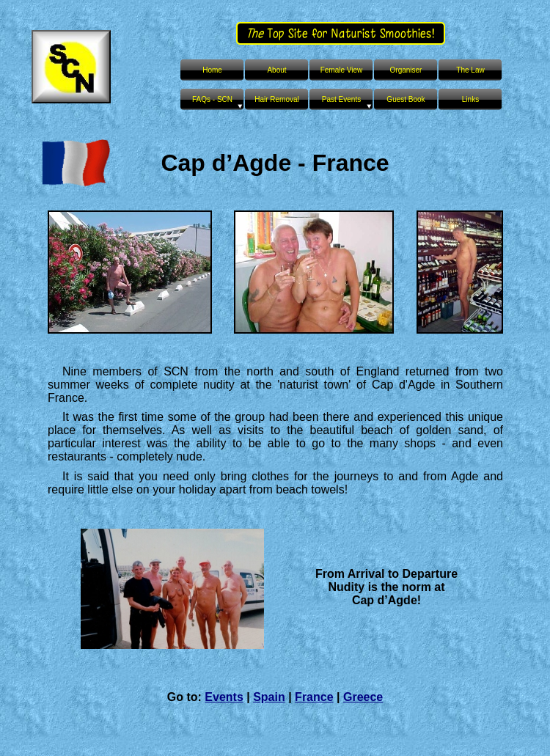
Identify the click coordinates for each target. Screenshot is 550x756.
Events (224, 697)
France (314, 697)
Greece (363, 697)
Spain (269, 697)
